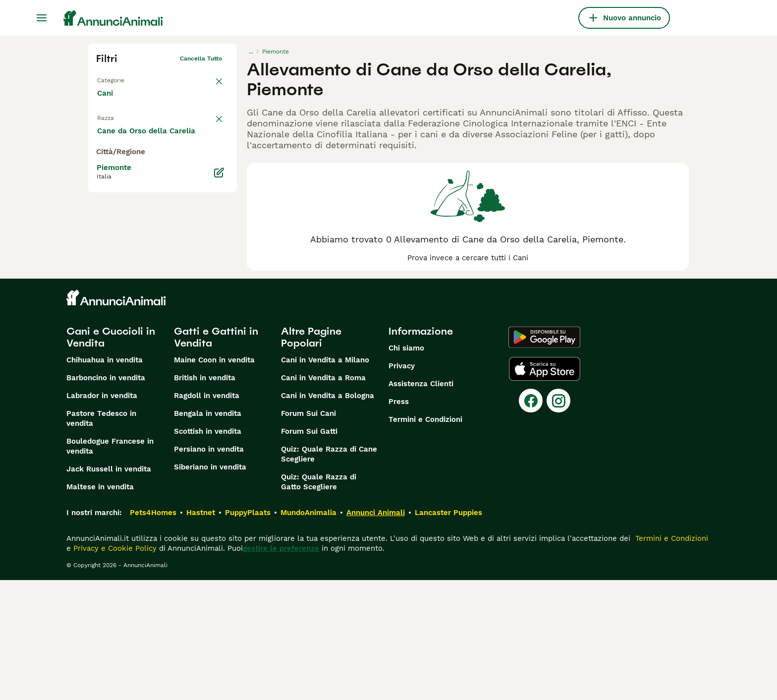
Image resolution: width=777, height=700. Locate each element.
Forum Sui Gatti (309, 551)
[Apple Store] (545, 489)
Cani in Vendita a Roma (323, 498)
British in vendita (205, 498)
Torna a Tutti (115, 78)
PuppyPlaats (248, 633)
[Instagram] (558, 521)
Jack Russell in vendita (109, 589)
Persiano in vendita (209, 569)
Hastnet (201, 633)
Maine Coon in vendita (214, 480)
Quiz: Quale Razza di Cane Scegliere (329, 574)
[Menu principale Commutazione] (42, 18)
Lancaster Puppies (448, 633)
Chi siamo (406, 468)
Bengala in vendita (208, 533)
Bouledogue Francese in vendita (110, 566)
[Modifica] (219, 371)
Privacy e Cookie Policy (114, 668)
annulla (211, 122)
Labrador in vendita (102, 516)
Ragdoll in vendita (207, 516)
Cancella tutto (201, 58)
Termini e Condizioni (425, 539)
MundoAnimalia (308, 633)
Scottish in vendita (208, 551)
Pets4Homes (153, 633)
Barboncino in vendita (106, 498)
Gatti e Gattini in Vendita (216, 457)
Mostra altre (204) (138, 328)
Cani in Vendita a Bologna (328, 516)
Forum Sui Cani (308, 533)
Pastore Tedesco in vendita (101, 538)
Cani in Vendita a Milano (325, 480)
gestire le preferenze (281, 668)
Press (399, 522)
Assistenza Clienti (421, 504)
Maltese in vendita (100, 607)
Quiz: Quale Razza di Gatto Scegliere (319, 602)
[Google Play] (544, 457)
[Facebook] (531, 521)
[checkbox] (102, 171)
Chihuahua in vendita (105, 480)
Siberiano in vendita (210, 587)
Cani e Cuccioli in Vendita (111, 457)
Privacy (402, 486)
